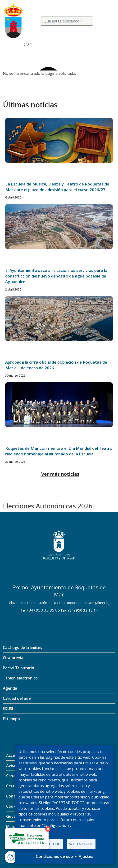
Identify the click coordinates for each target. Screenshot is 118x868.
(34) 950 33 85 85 (44, 610)
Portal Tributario (18, 668)
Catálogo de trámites (23, 648)
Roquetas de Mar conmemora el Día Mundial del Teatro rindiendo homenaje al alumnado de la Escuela (59, 451)
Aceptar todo (81, 844)
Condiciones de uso (54, 856)
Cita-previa (13, 658)
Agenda (10, 688)
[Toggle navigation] (109, 21)
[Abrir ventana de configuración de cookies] (11, 857)
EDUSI (8, 709)
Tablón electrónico (20, 678)
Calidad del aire (17, 698)
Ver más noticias (60, 474)
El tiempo (11, 719)
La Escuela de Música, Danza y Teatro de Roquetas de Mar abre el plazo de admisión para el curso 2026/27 (57, 187)
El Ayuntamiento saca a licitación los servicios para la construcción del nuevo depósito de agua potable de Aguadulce (56, 276)
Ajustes (86, 856)
